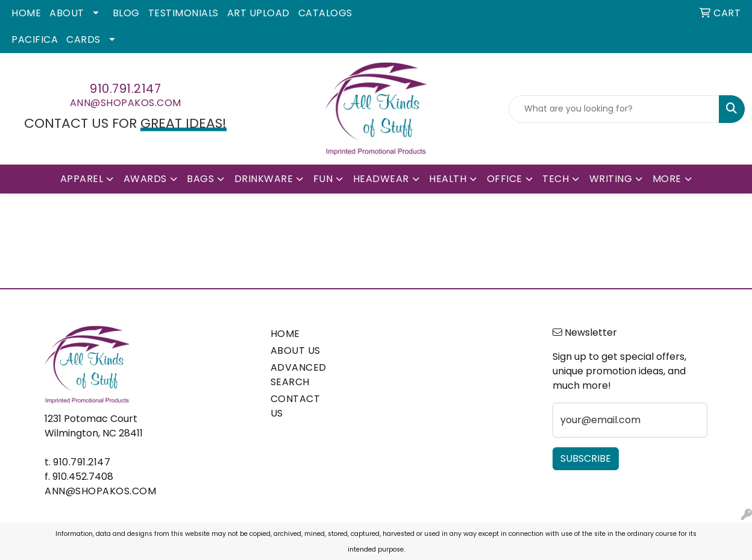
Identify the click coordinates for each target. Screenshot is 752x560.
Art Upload (258, 13)
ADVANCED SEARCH (299, 375)
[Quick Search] (614, 109)
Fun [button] (323, 179)
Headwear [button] (381, 179)
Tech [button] (556, 179)
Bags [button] (200, 179)
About (67, 13)
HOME (285, 334)
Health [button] (448, 179)
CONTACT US (296, 406)
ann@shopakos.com (126, 103)
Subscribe (586, 458)
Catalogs (325, 13)
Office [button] (505, 179)
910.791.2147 (125, 89)
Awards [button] (145, 179)
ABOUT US (296, 351)
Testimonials (183, 13)
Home (26, 13)
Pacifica (35, 39)
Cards (83, 39)
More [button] (667, 179)
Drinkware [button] (264, 179)
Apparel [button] (82, 179)
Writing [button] (611, 179)
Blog (126, 13)
